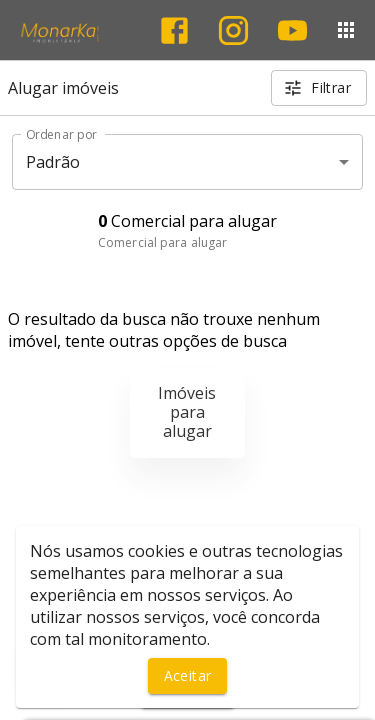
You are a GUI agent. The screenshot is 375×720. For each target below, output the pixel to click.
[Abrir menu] (346, 30)
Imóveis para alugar (187, 412)
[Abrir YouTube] (292, 30)
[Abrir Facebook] (174, 30)
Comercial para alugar (162, 242)
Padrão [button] (53, 162)
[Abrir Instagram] (233, 30)
